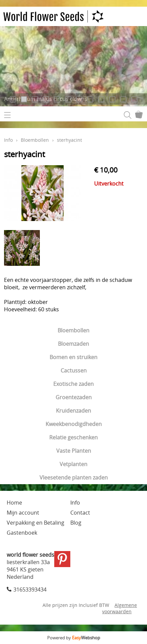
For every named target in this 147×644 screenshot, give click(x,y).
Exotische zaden (73, 384)
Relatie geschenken (73, 437)
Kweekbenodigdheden (74, 424)
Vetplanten (73, 464)
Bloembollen (73, 330)
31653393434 (30, 589)
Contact (80, 513)
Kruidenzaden (73, 411)
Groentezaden (74, 397)
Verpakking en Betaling (35, 523)
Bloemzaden (73, 344)
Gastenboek (22, 533)
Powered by (74, 638)
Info (8, 140)
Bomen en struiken (73, 357)
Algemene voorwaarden (120, 608)
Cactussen (74, 370)
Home (14, 503)
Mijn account (23, 513)
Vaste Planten (74, 451)
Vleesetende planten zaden (74, 477)
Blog (76, 523)
